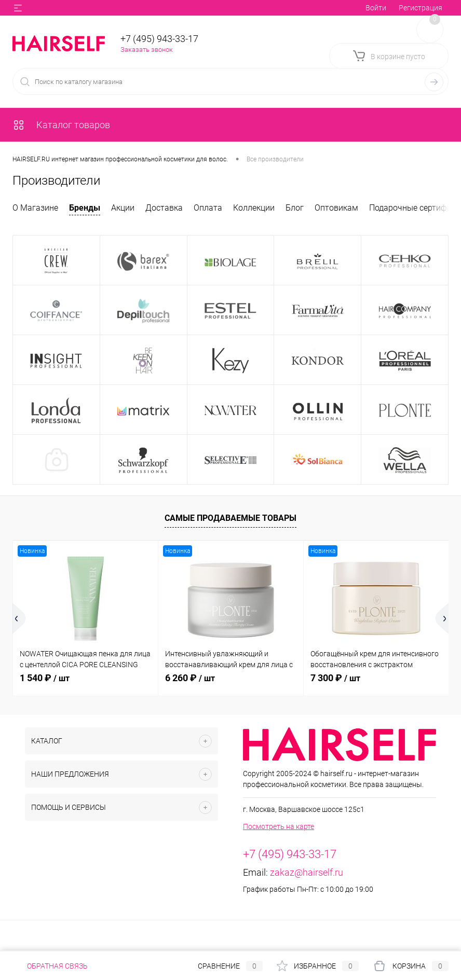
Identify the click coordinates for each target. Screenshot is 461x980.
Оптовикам (336, 208)
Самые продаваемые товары (230, 518)
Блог (295, 208)
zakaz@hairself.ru (307, 872)
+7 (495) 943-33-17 (159, 39)
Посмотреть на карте (279, 826)
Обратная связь (50, 966)
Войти (376, 8)
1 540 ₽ (45, 678)
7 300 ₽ (335, 678)
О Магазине (35, 208)
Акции (123, 208)
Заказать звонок (147, 50)
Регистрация (421, 8)
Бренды (85, 208)
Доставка (164, 208)
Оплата (208, 208)
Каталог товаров (61, 125)
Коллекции (254, 208)
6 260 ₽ (190, 678)
